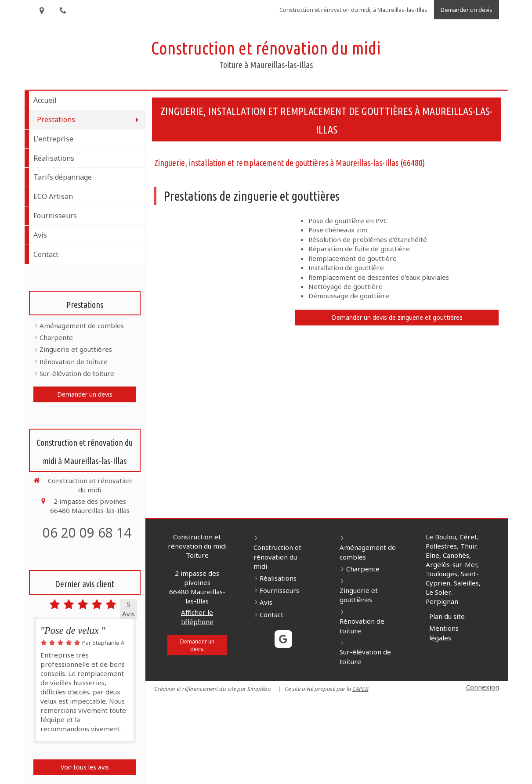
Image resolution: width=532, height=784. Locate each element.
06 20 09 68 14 (87, 533)
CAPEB (360, 689)
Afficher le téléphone (197, 617)
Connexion (483, 687)
